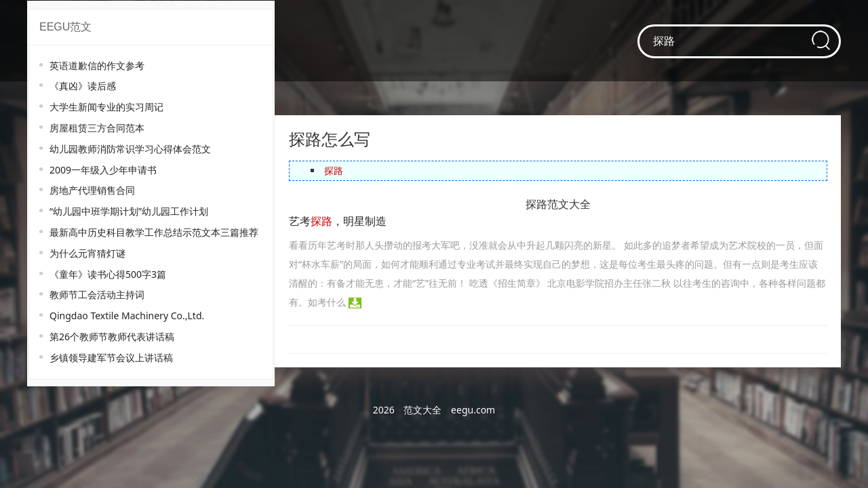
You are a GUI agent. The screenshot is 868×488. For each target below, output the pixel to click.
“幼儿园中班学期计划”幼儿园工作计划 (129, 211)
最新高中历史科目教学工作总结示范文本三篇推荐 (154, 232)
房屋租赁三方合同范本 (97, 128)
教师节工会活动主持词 (97, 294)
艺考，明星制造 (338, 221)
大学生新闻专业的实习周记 (106, 107)
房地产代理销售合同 (92, 190)
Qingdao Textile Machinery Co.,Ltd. (127, 316)
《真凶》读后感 (83, 86)
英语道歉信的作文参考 (97, 65)
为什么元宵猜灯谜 (87, 253)
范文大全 (422, 410)
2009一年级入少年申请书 (103, 170)
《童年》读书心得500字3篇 (108, 274)
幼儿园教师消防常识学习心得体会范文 (130, 149)
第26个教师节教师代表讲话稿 (112, 337)
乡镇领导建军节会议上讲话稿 (111, 358)
